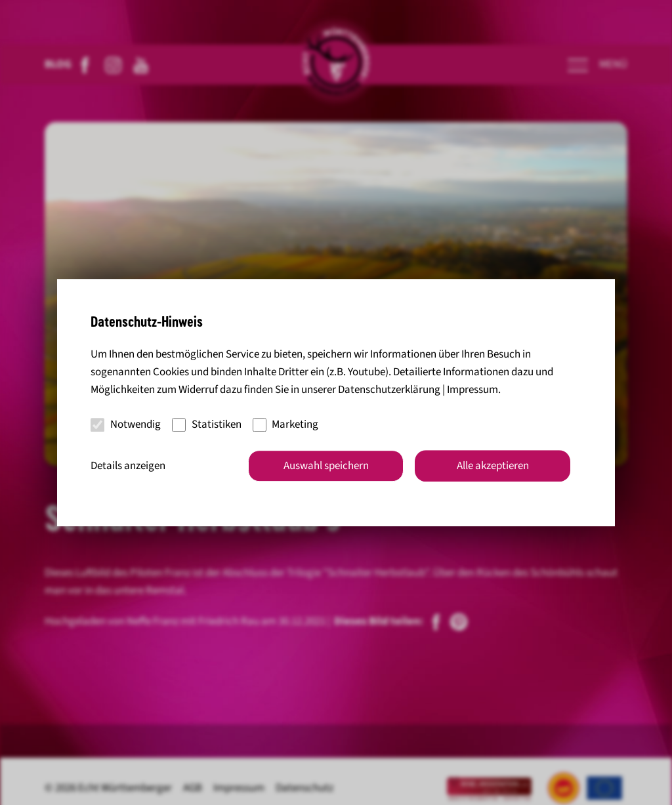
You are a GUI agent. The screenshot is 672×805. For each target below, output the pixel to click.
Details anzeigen (128, 466)
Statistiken (207, 424)
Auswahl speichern (326, 466)
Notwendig (126, 424)
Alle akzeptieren (493, 466)
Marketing (286, 424)
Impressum (472, 390)
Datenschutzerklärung (389, 390)
